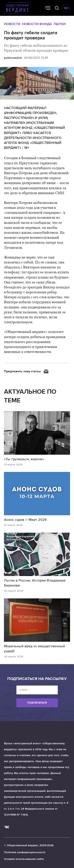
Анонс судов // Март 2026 (25, 520)
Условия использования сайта (24, 859)
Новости (12, 24)
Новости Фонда (37, 24)
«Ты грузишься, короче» (24, 459)
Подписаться (37, 703)
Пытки (60, 24)
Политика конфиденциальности (25, 852)
